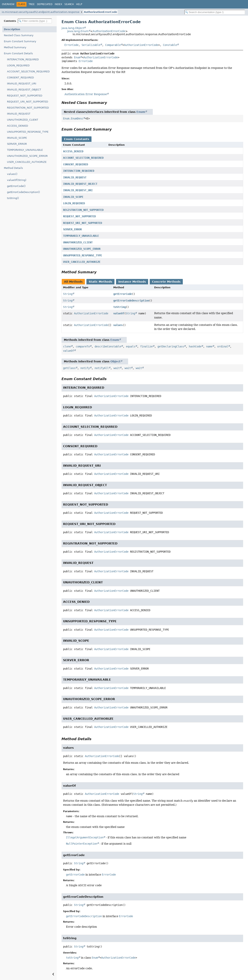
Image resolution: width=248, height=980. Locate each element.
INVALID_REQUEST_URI (22, 84)
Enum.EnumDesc (73, 118)
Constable (170, 45)
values (118, 325)
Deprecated (45, 4)
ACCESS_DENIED (18, 126)
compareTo (83, 346)
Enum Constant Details (18, 53)
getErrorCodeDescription (131, 301)
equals (131, 346)
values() (12, 174)
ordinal (223, 346)
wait (117, 368)
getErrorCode (123, 294)
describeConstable (108, 346)
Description (12, 29)
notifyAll (102, 368)
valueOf (119, 313)
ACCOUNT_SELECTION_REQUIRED (28, 71)
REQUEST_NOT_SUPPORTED (25, 96)
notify (85, 368)
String (68, 294)
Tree (32, 4)
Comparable (113, 45)
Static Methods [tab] (100, 282)
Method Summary (15, 47)
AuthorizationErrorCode (101, 12)
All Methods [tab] (73, 282)
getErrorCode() (16, 186)
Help (79, 4)
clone (67, 346)
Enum (77, 57)
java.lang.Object (73, 28)
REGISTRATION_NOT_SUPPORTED (28, 108)
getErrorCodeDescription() (23, 192)
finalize (146, 346)
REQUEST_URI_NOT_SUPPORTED (28, 102)
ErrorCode (71, 45)
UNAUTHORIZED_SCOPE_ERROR (27, 156)
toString (120, 307)
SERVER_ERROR (17, 144)
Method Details (13, 168)
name (209, 346)
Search (69, 4)
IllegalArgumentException (85, 837)
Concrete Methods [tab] (166, 282)
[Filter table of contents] (35, 21)
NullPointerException (82, 844)
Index (58, 4)
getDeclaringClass (171, 346)
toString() (13, 198)
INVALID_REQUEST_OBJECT (24, 90)
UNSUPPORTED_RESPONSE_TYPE (28, 132)
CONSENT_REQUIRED (20, 78)
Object (115, 361)
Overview (8, 4)
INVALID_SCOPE (17, 138)
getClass (69, 368)
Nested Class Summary (19, 35)
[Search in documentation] (215, 12)
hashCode (195, 346)
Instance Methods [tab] (132, 282)
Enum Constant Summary (20, 41)
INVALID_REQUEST (19, 114)
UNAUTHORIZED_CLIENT (23, 120)
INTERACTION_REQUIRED (23, 59)
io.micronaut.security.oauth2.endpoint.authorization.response (41, 12)
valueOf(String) (17, 180)
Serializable (91, 45)
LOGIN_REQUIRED (18, 65)
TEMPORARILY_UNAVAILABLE (25, 150)
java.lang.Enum (78, 31)
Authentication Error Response (86, 94)
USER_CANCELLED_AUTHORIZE (27, 162)
